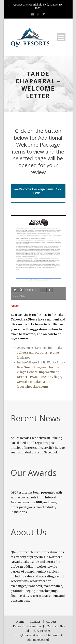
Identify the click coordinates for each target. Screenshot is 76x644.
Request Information (27, 626)
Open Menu (61, 37)
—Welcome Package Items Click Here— (38, 191)
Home (20, 622)
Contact (35, 622)
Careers (51, 622)
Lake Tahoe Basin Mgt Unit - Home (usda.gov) (40, 353)
